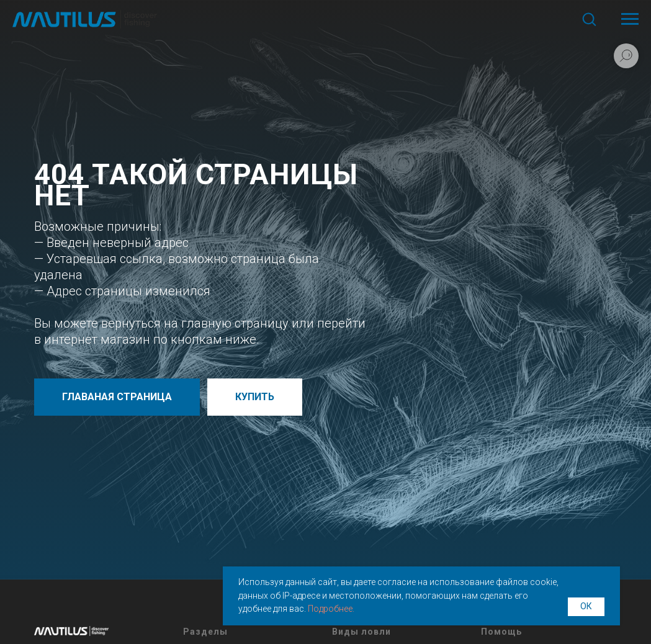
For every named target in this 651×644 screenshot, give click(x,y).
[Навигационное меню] (630, 19)
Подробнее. (331, 609)
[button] (589, 19)
